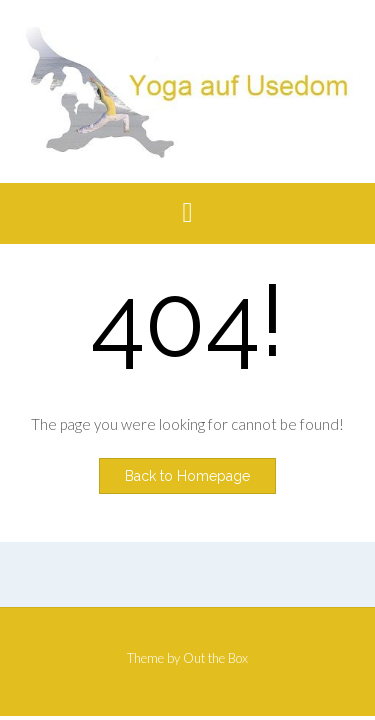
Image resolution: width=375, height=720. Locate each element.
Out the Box (215, 658)
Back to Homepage (187, 476)
